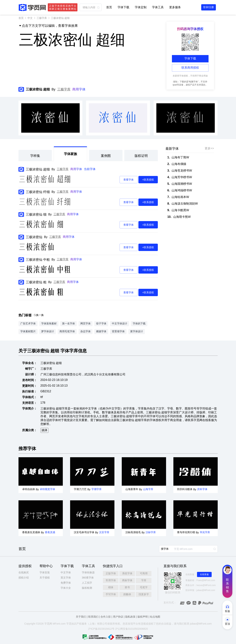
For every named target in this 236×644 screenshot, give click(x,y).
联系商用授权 (190, 68)
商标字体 (127, 580)
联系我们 (93, 617)
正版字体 (111, 573)
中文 (30, 18)
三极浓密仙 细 (36, 214)
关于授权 (45, 578)
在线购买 (24, 572)
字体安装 (45, 572)
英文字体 (66, 578)
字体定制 (141, 7)
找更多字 (144, 594)
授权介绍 (24, 578)
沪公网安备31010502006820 (132, 629)
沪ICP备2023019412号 (101, 629)
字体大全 (66, 588)
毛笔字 (144, 587)
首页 (109, 7)
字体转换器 (88, 572)
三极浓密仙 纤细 (38, 192)
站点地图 (155, 617)
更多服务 (175, 7)
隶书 (127, 587)
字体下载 (123, 7)
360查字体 (88, 578)
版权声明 (143, 617)
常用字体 (111, 580)
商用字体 (79, 89)
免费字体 (66, 583)
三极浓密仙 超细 (38, 169)
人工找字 (87, 583)
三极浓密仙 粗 (36, 282)
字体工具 (158, 7)
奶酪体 (127, 594)
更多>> (209, 148)
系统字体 (127, 573)
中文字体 (66, 572)
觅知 (71, 624)
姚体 (44, 430)
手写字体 (111, 594)
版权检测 (87, 588)
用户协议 (118, 617)
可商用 (144, 573)
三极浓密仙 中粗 (38, 260)
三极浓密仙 (34, 237)
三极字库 (42, 18)
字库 (144, 580)
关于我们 (81, 617)
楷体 (111, 587)
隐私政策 (130, 617)
